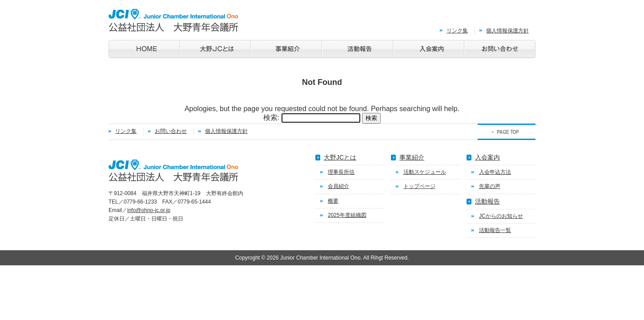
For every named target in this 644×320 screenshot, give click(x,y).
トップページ (419, 186)
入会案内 (487, 157)
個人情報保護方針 (507, 31)
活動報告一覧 (495, 230)
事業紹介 (412, 157)
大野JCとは (340, 157)
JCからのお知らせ (501, 216)
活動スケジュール (425, 172)
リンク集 (457, 31)
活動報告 (487, 201)
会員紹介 (338, 186)
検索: (271, 118)
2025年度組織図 (347, 215)
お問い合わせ (171, 131)
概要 (333, 201)
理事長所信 (341, 172)
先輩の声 (490, 186)
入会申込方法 (495, 172)
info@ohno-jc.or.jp (149, 210)
